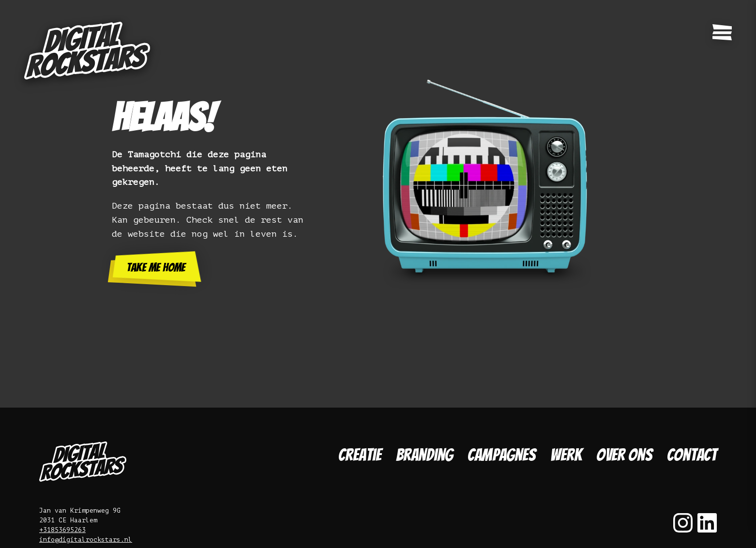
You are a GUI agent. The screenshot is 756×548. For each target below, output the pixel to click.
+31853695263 (62, 530)
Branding (424, 455)
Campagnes (502, 455)
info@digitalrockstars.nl (86, 540)
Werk (566, 455)
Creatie (360, 455)
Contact (692, 455)
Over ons (624, 455)
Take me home (156, 267)
